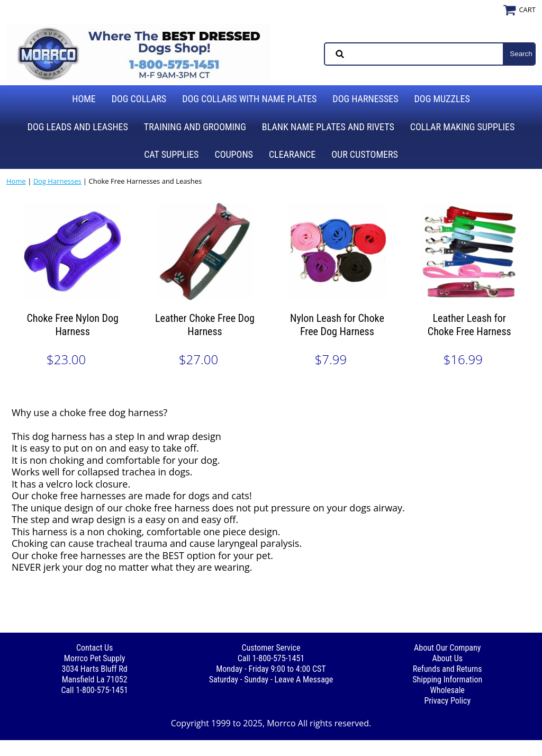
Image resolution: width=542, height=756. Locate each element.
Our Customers (365, 154)
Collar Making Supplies (462, 127)
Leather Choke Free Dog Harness (205, 325)
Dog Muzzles (442, 99)
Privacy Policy (447, 701)
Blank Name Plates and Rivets (328, 127)
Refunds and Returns (448, 669)
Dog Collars (139, 99)
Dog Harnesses (365, 99)
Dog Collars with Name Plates (249, 99)
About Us (447, 658)
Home (84, 99)
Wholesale (448, 690)
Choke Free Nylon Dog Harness (72, 325)
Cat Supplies (171, 154)
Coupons (233, 154)
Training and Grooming (195, 127)
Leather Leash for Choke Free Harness (469, 325)
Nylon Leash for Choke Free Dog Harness (337, 325)
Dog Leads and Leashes (78, 127)
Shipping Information (447, 679)
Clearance (292, 154)
